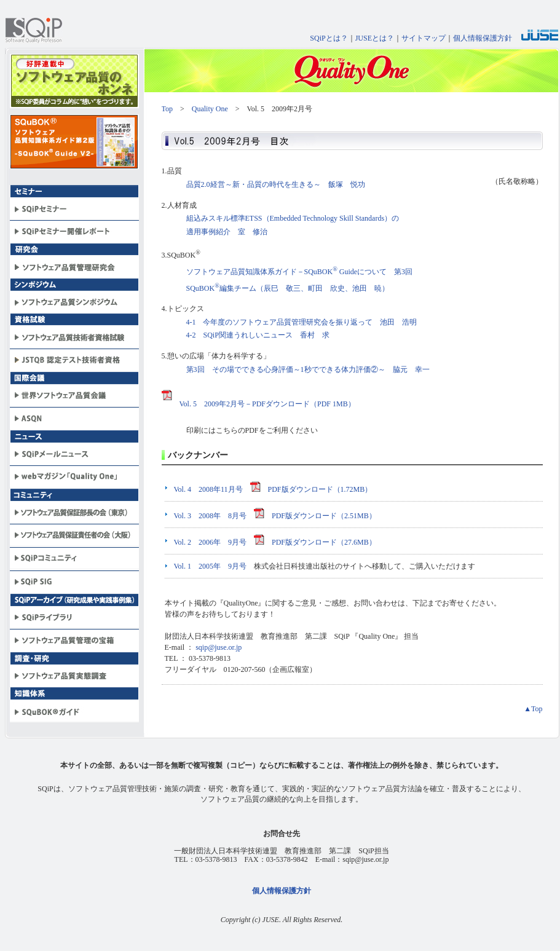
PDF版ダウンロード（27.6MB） (315, 542)
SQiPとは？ (329, 38)
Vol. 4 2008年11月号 (208, 489)
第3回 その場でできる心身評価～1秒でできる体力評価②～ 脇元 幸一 (308, 369)
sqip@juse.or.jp (219, 647)
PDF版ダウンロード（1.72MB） (311, 489)
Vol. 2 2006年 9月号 (210, 542)
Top (168, 109)
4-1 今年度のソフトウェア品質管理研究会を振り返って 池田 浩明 (302, 322)
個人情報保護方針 (483, 38)
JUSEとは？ (375, 38)
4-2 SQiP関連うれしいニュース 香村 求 (258, 335)
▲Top (533, 709)
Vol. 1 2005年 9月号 (210, 566)
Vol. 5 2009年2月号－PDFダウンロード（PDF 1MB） (258, 404)
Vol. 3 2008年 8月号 (210, 516)
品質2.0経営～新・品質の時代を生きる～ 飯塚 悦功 (276, 184)
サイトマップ (424, 38)
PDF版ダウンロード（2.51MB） (315, 516)
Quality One (210, 109)
